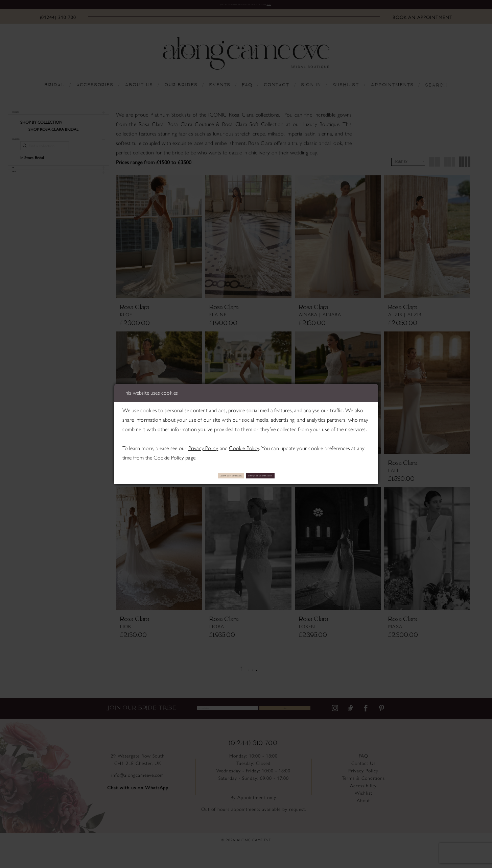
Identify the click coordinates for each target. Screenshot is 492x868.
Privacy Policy (203, 445)
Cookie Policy (244, 445)
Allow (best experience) (203, 476)
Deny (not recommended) (289, 476)
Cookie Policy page (174, 455)
